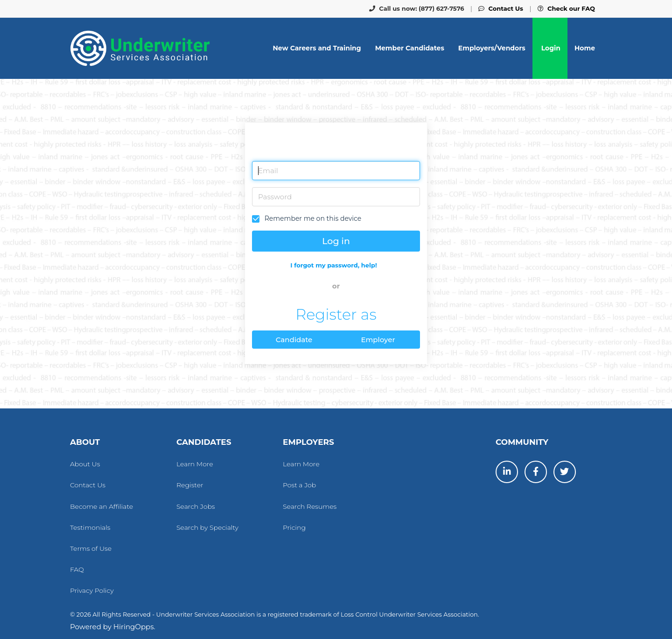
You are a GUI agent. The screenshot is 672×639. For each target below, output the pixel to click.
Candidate (294, 340)
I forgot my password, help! (333, 265)
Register (190, 485)
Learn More (195, 464)
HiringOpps (134, 627)
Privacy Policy (92, 590)
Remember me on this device (312, 218)
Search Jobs (196, 506)
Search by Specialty (207, 527)
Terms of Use (91, 548)
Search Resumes (310, 506)
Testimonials (90, 527)
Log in (336, 241)
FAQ (77, 569)
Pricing (294, 527)
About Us (85, 464)
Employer (378, 340)
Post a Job (299, 485)
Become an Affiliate (101, 506)
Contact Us (88, 485)
